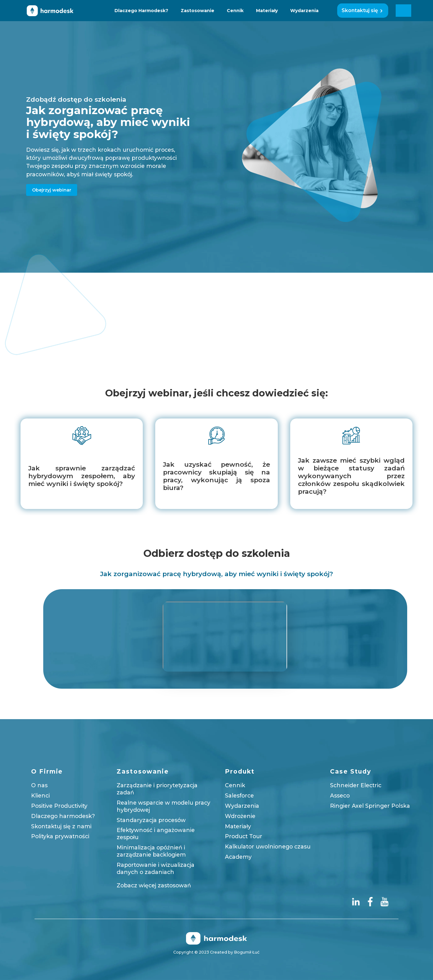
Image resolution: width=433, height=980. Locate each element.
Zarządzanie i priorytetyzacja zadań (157, 789)
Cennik (235, 11)
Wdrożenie (240, 816)
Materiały (267, 11)
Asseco (340, 795)
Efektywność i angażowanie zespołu (156, 834)
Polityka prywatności (60, 836)
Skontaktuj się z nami (61, 826)
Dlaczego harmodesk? (63, 816)
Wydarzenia (304, 11)
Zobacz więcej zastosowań (154, 885)
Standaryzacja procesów (151, 820)
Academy (238, 857)
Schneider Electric (356, 785)
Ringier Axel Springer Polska (370, 806)
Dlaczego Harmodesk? (141, 11)
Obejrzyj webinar (52, 190)
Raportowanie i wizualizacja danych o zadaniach (156, 868)
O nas (39, 785)
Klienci (40, 795)
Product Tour (244, 836)
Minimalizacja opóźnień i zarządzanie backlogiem (151, 851)
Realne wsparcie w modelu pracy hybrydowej (163, 806)
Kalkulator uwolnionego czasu (268, 846)
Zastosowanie (198, 11)
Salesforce (239, 795)
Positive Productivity (59, 806)
